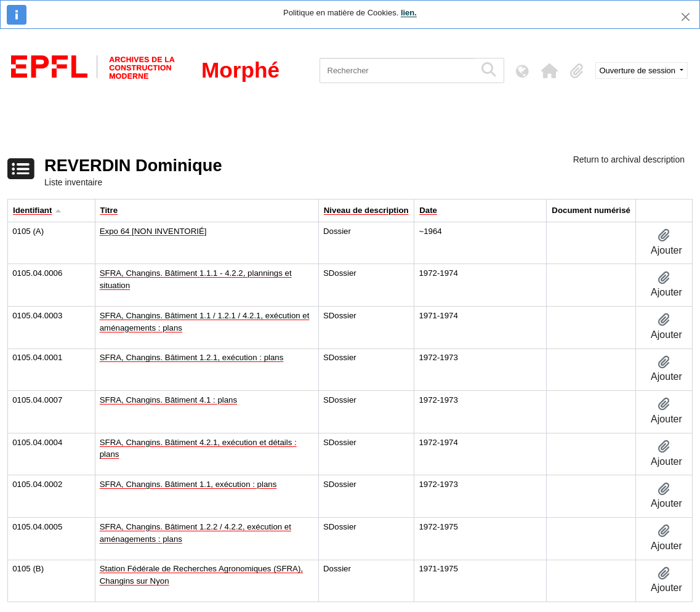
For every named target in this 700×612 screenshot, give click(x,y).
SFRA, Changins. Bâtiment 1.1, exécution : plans (188, 484)
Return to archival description (629, 159)
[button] (550, 71)
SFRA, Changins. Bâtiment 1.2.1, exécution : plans (192, 357)
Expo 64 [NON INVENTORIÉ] (153, 231)
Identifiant (32, 210)
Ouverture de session (639, 70)
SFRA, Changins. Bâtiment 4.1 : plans (168, 400)
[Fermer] (686, 17)
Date (428, 210)
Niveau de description (366, 210)
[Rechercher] (397, 70)
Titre (109, 210)
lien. (409, 13)
